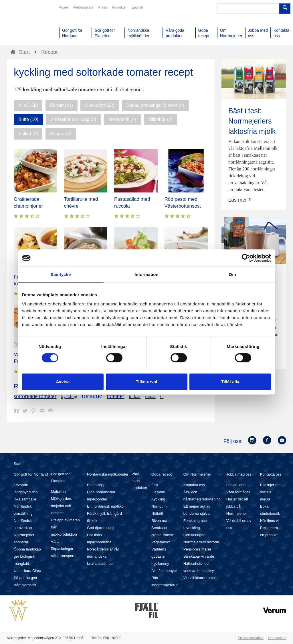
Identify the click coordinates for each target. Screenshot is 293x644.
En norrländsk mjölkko (105, 506)
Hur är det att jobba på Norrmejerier (237, 506)
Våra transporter (64, 556)
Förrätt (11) (62, 105)
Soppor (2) (61, 134)
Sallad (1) (28, 134)
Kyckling (158, 499)
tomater (115, 396)
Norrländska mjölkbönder (108, 474)
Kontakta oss (194, 485)
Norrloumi (159, 506)
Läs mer (240, 200)
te (162, 396)
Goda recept (162, 474)
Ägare (64, 7)
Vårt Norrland (25, 585)
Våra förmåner (238, 492)
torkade (92, 396)
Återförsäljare (83, 7)
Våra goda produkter (139, 481)
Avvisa (63, 382)
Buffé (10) (28, 119)
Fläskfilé (158, 492)
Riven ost (159, 521)
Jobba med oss (239, 474)
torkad (135, 396)
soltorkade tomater (35, 396)
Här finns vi (269, 521)
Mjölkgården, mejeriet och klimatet (62, 506)
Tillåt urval (147, 382)
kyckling (69, 396)
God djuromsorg (100, 528)
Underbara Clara (27, 571)
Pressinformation (251, 638)
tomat (150, 396)
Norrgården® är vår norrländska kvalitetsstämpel (103, 556)
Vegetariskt (161, 542)
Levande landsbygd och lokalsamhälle (26, 492)
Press (103, 7)
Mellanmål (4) (122, 119)
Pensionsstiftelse (197, 549)
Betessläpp (96, 485)
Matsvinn (58, 491)
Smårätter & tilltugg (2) (73, 119)
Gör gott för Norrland (31, 474)
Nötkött (157, 513)
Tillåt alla (230, 382)
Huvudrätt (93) (100, 105)
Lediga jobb (236, 485)
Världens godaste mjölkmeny (160, 556)
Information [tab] (146, 274)
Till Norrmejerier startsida (29, 25)
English (137, 7)
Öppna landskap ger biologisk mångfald (27, 556)
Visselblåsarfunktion (200, 578)
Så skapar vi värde (199, 556)
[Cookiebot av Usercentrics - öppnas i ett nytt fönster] (246, 258)
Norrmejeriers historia (201, 542)
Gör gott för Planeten (60, 477)
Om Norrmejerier (197, 474)
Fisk (155, 485)
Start (18, 464)
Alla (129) (28, 105)
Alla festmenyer (164, 571)
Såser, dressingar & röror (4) (155, 105)
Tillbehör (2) (160, 119)
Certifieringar (194, 535)
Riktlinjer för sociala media (270, 492)
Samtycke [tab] (61, 274)
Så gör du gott (25, 578)
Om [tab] (232, 274)
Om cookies (277, 638)
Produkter (119, 7)
